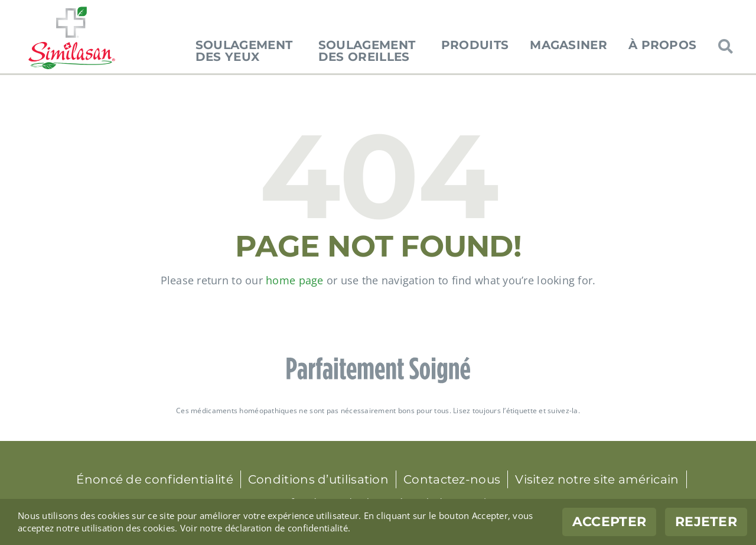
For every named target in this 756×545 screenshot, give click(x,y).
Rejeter (706, 522)
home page (294, 280)
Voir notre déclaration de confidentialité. (265, 528)
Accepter (609, 522)
